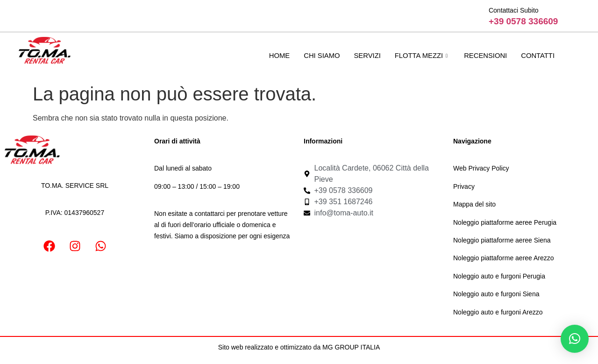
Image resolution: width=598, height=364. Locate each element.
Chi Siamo (320, 55)
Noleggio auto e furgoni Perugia (499, 276)
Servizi (365, 55)
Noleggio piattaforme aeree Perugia (505, 222)
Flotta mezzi (421, 55)
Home (277, 55)
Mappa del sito (474, 204)
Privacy (464, 186)
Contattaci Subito (514, 10)
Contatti (537, 55)
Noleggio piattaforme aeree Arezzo (504, 258)
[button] (575, 339)
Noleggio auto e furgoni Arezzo (498, 312)
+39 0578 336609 (523, 21)
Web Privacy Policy (481, 168)
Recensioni (485, 55)
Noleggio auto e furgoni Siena (496, 294)
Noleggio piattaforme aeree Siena (502, 240)
